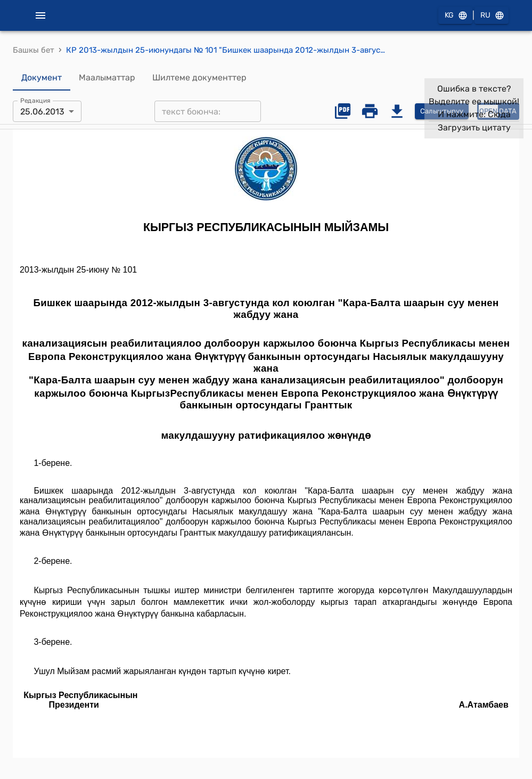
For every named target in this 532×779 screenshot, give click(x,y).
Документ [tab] (42, 78)
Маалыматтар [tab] (107, 78)
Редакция (35, 101)
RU (492, 16)
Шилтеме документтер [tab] (199, 78)
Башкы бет (34, 50)
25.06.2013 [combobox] (42, 112)
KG (455, 16)
